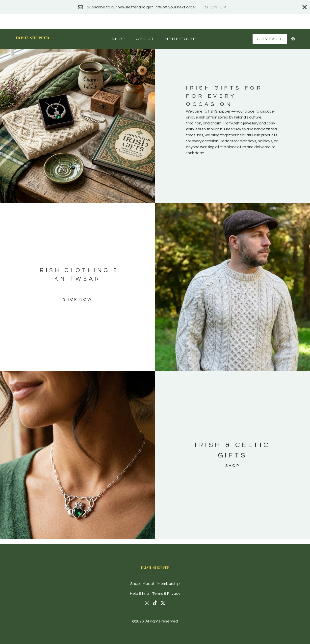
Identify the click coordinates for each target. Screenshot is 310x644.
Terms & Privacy (166, 594)
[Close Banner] (305, 7)
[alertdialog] (155, 7)
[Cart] (293, 39)
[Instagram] (147, 603)
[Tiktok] (155, 603)
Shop (119, 39)
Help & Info (140, 594)
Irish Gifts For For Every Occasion (224, 96)
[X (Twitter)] (163, 603)
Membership (182, 39)
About (146, 39)
